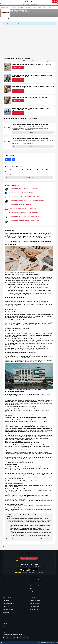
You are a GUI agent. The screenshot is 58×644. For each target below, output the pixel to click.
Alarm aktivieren (19, 177)
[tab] (8, 19)
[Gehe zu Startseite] (29, 2)
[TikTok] (21, 638)
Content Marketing (34, 606)
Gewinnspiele (20, 7)
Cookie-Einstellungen (7, 624)
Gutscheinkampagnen (35, 603)
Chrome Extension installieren (29, 558)
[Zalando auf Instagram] (10, 160)
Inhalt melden (6, 546)
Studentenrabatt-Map (35, 586)
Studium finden (6, 606)
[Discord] (17, 638)
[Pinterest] (14, 638)
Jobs (50, 7)
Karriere (4, 583)
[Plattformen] (34, 2)
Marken (14, 7)
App (35, 7)
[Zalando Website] (13, 160)
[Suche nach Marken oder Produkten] (29, 4)
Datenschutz (5, 621)
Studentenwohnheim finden (9, 603)
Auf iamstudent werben (35, 600)
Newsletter (33, 595)
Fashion (13, 58)
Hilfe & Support (6, 586)
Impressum (5, 630)
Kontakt (4, 589)
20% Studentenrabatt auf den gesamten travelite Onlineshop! (30, 97)
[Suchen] (2, 4)
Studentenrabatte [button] (6, 7)
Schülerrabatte (6, 612)
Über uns (5, 580)
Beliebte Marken (34, 583)
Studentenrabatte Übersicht (36, 580)
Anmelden (55, 1)
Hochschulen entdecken (8, 609)
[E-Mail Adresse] (29, 174)
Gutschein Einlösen (18, 67)
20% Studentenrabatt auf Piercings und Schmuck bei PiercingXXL (32, 64)
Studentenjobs (6, 600)
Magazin (39, 7)
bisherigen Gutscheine (16, 61)
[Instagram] (7, 638)
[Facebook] (4, 638)
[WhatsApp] (28, 638)
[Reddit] (24, 638)
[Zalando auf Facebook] (7, 160)
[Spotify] (11, 638)
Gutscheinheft (29, 7)
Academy (45, 7)
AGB (4, 627)
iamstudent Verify (34, 609)
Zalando (7, 233)
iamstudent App (34, 592)
